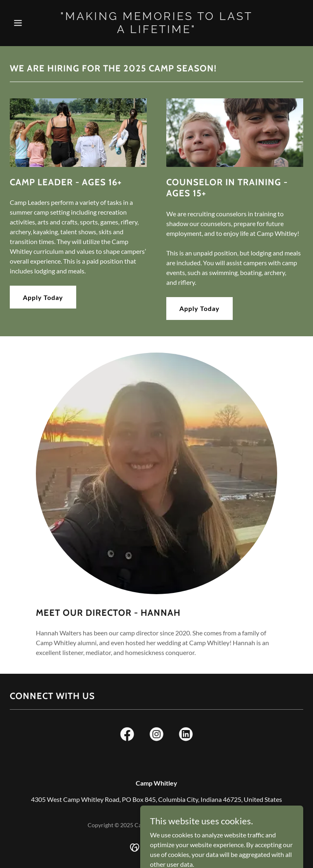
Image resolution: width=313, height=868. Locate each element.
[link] (156, 30)
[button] (32, 23)
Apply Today (43, 297)
